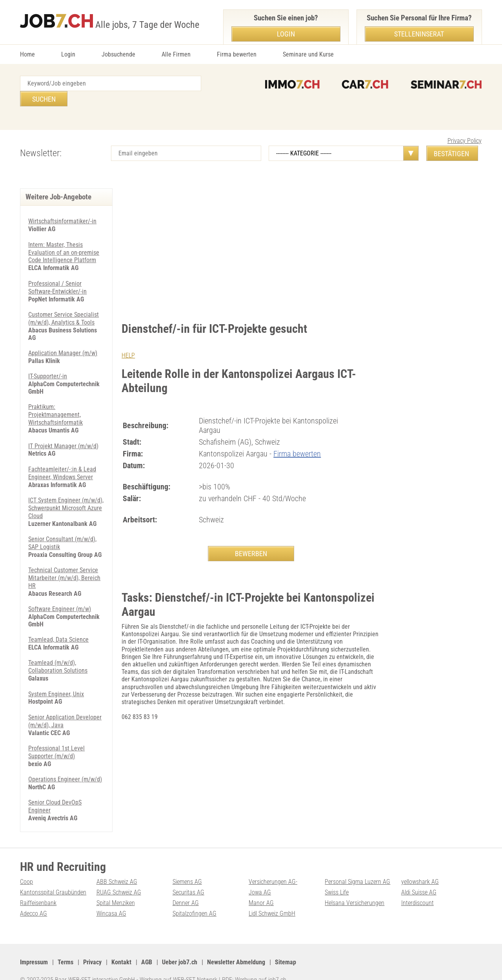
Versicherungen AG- (273, 868)
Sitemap (286, 947)
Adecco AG (34, 899)
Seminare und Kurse (308, 54)
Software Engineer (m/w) (60, 587)
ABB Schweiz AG (117, 868)
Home (27, 54)
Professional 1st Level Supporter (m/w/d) (56, 727)
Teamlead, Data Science (58, 617)
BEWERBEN (251, 538)
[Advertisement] (251, 232)
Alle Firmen (176, 54)
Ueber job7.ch (180, 947)
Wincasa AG (111, 899)
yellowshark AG (420, 868)
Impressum (34, 947)
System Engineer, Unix (56, 670)
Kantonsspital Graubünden (53, 878)
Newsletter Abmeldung (236, 947)
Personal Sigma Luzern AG (357, 868)
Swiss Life (337, 878)
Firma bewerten (237, 54)
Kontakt (121, 947)
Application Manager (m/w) (63, 335)
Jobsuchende (118, 54)
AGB (147, 947)
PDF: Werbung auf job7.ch (254, 964)
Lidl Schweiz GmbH (272, 899)
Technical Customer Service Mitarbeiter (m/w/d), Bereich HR (64, 556)
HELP (128, 340)
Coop (26, 868)
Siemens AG (187, 868)
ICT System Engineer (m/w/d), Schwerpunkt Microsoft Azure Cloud (66, 488)
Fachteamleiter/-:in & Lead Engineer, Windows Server (62, 453)
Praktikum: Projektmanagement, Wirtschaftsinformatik (55, 396)
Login (68, 54)
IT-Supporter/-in (48, 358)
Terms (65, 947)
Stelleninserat (419, 34)
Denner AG (186, 889)
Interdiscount (417, 889)
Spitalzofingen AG (195, 899)
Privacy (92, 947)
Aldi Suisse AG (419, 878)
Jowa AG (260, 878)
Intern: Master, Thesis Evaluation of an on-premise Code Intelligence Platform (64, 236)
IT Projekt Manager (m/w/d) (63, 427)
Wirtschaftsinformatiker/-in (62, 206)
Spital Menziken (116, 889)
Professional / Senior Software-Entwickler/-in (57, 271)
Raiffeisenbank (38, 889)
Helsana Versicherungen (355, 889)
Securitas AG (188, 878)
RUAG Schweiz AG (119, 878)
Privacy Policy (465, 125)
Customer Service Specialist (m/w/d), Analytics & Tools (64, 301)
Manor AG (261, 889)
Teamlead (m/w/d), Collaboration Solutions (58, 644)
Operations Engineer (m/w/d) (65, 754)
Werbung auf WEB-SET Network (178, 964)
